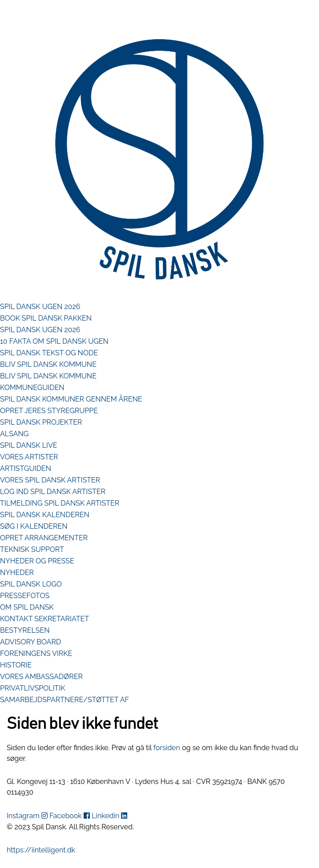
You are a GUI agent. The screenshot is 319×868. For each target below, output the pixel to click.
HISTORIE (16, 665)
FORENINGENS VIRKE (36, 653)
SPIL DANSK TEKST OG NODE (49, 353)
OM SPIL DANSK (27, 607)
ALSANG (14, 434)
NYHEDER (17, 573)
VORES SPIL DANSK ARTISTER (50, 480)
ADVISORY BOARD (30, 642)
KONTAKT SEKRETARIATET (44, 619)
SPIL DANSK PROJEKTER (41, 422)
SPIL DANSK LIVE (29, 445)
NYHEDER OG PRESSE (37, 561)
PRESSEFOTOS (25, 596)
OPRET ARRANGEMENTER (44, 538)
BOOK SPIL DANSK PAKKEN (46, 318)
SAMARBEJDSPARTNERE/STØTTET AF (65, 700)
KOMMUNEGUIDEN (32, 388)
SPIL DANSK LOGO (31, 584)
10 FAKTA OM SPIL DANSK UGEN (54, 341)
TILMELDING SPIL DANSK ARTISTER (60, 503)
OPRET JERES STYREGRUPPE (49, 411)
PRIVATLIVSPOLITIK (33, 688)
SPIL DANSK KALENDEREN (45, 515)
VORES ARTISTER (29, 457)
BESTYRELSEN (25, 630)
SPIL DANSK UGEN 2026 (40, 307)
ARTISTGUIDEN (26, 468)
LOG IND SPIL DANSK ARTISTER (53, 492)
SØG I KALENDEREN (34, 526)
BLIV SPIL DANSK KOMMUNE (48, 364)
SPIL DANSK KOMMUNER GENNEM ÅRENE (71, 399)
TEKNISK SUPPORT (32, 549)
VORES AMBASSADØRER (41, 677)
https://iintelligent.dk (41, 850)
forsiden (167, 748)
